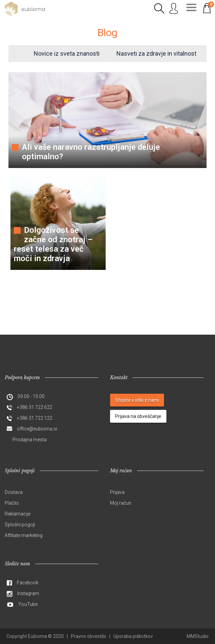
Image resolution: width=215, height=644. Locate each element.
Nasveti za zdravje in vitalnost (156, 53)
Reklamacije (18, 514)
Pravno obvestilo (89, 636)
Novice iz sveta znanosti (67, 53)
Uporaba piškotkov (133, 636)
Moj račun (121, 503)
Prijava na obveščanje (138, 416)
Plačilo (12, 503)
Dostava (14, 492)
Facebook (28, 583)
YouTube (28, 604)
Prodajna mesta (30, 440)
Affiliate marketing (24, 535)
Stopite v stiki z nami (137, 400)
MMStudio (198, 636)
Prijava (117, 492)
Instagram (28, 593)
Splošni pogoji (20, 525)
